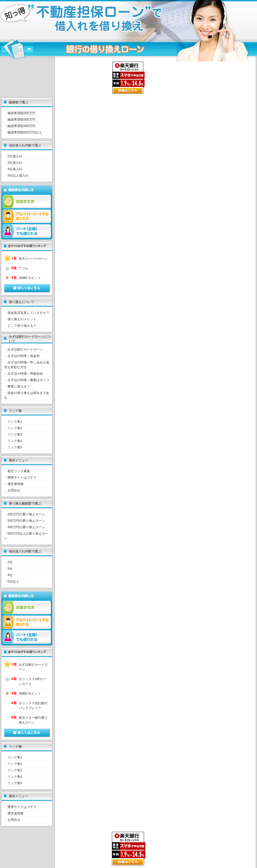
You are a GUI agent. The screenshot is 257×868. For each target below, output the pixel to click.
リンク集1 (15, 422)
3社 (10, 569)
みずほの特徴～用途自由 (25, 374)
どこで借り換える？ (22, 326)
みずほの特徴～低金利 (24, 356)
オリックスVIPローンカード (33, 681)
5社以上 (13, 582)
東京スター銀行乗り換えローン (33, 720)
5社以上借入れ (18, 176)
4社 (10, 575)
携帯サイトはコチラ (22, 478)
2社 (10, 562)
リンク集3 (15, 434)
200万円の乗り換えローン (26, 514)
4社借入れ (15, 169)
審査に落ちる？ (19, 386)
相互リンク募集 (19, 471)
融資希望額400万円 (21, 126)
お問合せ (14, 490)
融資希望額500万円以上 (25, 132)
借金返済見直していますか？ (28, 313)
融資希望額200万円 (21, 113)
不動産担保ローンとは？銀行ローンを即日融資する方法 (71, 20)
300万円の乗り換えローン (26, 521)
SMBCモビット (30, 278)
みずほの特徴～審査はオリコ (28, 380)
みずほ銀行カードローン (25, 349)
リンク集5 (15, 447)
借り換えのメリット (22, 319)
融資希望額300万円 (21, 120)
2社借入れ (15, 156)
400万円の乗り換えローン (26, 527)
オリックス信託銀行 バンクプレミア (34, 706)
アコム (24, 268)
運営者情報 (16, 484)
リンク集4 (15, 441)
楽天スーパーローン (33, 259)
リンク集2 (15, 428)
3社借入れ (15, 163)
